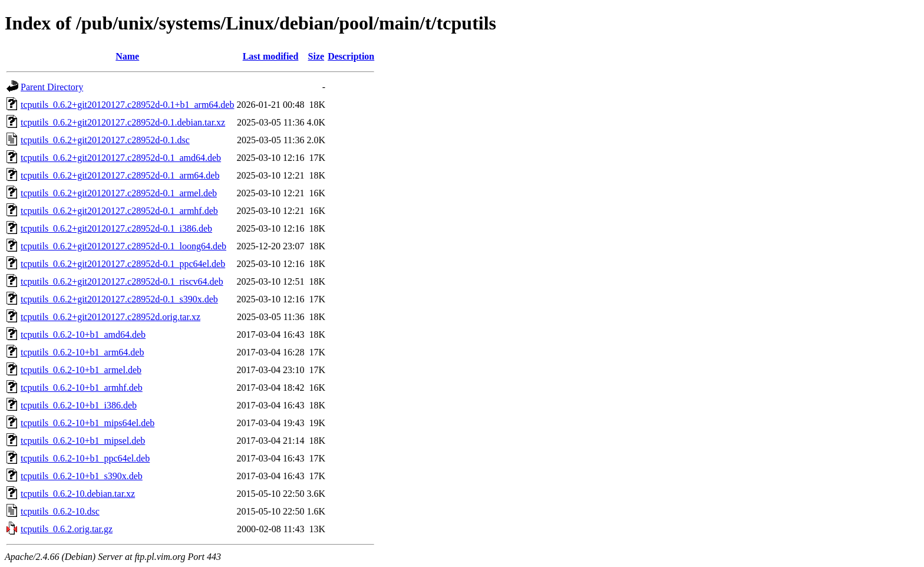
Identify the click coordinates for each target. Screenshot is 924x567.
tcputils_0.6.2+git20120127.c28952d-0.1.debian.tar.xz (123, 122)
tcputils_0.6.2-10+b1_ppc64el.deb (85, 458)
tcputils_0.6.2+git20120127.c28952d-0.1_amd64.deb (121, 158)
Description (351, 56)
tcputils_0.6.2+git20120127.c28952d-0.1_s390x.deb (119, 299)
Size (316, 56)
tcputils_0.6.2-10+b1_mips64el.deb (88, 423)
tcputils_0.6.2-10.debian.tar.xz (78, 494)
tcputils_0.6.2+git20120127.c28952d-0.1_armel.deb (119, 193)
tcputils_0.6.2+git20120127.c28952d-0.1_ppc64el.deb (123, 264)
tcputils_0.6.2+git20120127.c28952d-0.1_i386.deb (116, 228)
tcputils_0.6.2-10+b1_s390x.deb (82, 476)
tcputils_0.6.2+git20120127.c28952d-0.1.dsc (105, 140)
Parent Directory (52, 87)
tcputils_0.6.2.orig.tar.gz (67, 529)
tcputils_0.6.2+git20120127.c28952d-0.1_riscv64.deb (122, 281)
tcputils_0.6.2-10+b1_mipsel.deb (83, 441)
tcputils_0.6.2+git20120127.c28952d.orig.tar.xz (110, 317)
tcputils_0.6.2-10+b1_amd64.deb (83, 334)
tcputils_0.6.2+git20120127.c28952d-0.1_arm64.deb (120, 175)
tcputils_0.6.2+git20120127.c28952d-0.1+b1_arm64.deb (127, 105)
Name (127, 56)
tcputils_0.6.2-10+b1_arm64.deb (82, 352)
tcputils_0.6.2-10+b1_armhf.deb (82, 388)
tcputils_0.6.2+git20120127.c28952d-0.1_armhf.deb (119, 211)
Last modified (271, 56)
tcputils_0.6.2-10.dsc (60, 511)
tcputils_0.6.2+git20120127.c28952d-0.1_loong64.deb (123, 246)
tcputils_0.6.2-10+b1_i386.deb (79, 405)
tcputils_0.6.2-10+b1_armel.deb (81, 370)
